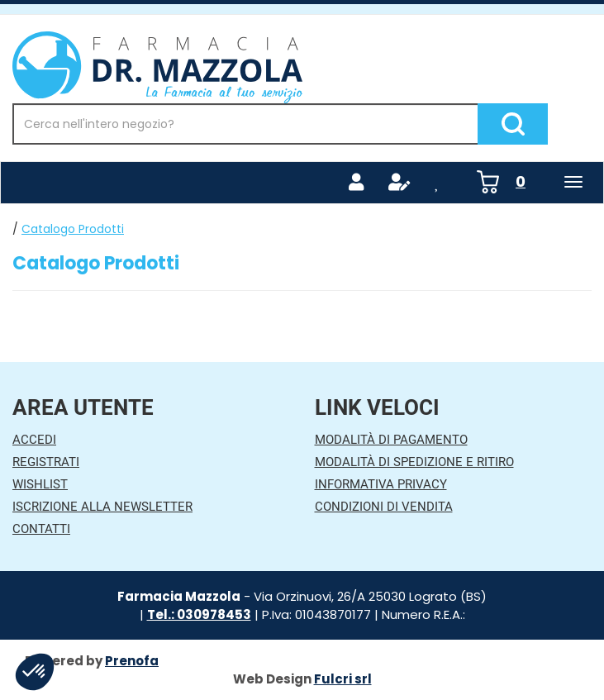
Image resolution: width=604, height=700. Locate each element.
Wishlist (40, 484)
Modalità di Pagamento (391, 440)
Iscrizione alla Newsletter (102, 507)
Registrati (46, 462)
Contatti (41, 529)
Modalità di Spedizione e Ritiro (414, 462)
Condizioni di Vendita (384, 507)
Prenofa (132, 661)
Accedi (34, 440)
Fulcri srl (343, 679)
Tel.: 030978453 (199, 614)
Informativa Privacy (381, 484)
